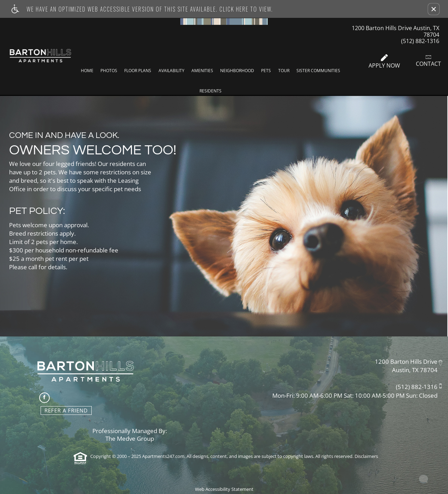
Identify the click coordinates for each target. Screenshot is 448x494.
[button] (434, 9)
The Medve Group (130, 439)
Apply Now (384, 61)
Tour (284, 71)
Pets (266, 71)
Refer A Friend (66, 410)
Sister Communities (318, 71)
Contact (428, 61)
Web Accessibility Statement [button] (224, 489)
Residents (211, 91)
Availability (171, 71)
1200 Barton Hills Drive (406, 361)
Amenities (202, 71)
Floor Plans (138, 71)
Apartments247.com (163, 456)
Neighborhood (237, 71)
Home (87, 71)
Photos (109, 71)
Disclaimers (366, 456)
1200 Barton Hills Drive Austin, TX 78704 (395, 31)
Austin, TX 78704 (415, 370)
